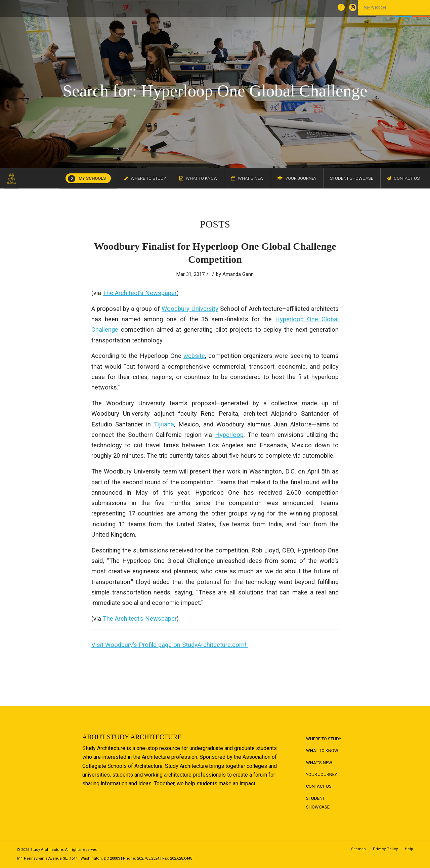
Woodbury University (190, 309)
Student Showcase (318, 803)
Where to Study (324, 739)
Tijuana (164, 424)
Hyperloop (229, 435)
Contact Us (319, 786)
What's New (319, 763)
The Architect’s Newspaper (140, 293)
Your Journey (321, 774)
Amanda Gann (238, 274)
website (194, 356)
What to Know (322, 751)
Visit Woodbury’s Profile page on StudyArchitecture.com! (170, 645)
